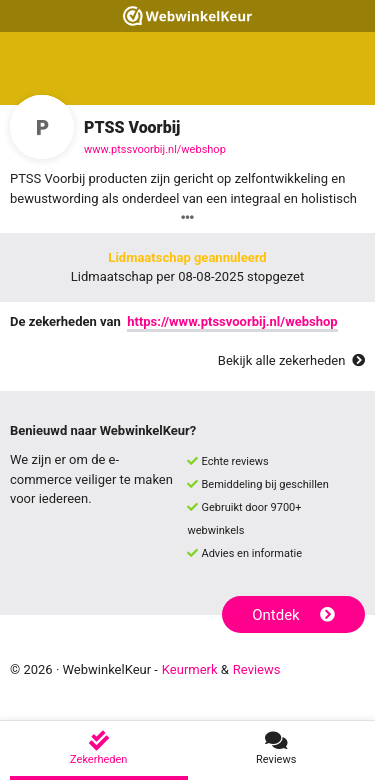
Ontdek (293, 615)
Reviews (257, 669)
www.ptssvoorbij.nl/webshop (155, 149)
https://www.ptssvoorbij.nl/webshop (232, 321)
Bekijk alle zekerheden (291, 360)
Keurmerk (190, 669)
